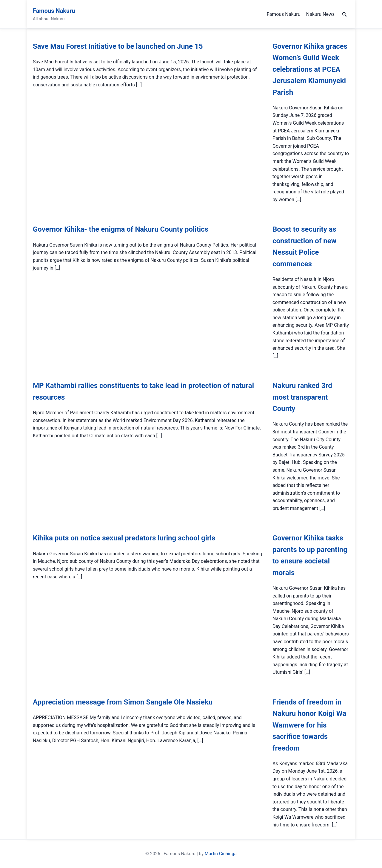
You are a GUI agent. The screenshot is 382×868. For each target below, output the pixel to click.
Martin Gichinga (221, 854)
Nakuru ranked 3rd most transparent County (302, 397)
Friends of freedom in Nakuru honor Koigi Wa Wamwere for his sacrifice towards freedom (309, 725)
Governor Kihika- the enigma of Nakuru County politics (121, 229)
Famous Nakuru (54, 11)
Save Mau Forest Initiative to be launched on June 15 (118, 46)
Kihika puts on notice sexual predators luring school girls (124, 538)
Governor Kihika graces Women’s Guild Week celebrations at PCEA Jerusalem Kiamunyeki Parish (310, 69)
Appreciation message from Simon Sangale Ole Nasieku (123, 702)
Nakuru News (320, 14)
